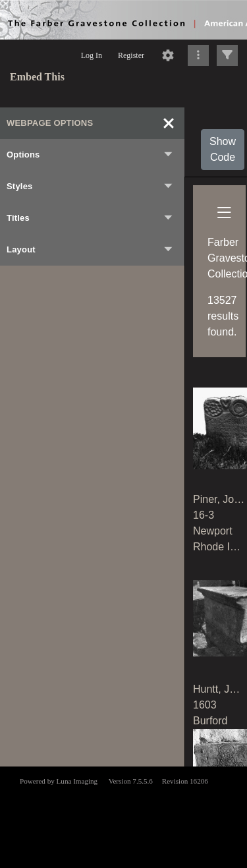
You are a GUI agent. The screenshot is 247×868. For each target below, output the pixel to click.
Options (90, 155)
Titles (90, 218)
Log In (92, 55)
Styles (90, 187)
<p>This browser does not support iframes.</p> (123, 816)
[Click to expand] (227, 55)
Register (131, 55)
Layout (90, 250)
